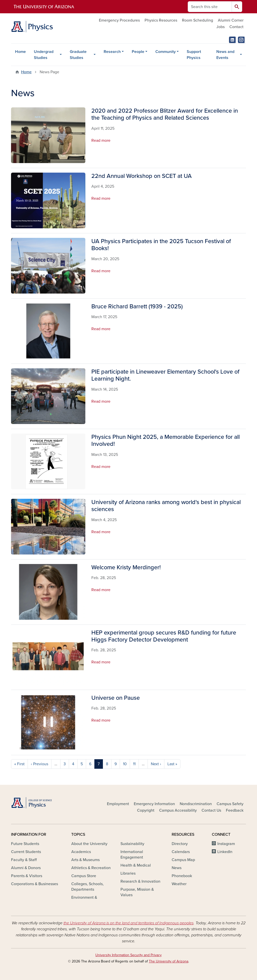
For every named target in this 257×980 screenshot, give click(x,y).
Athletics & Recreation (91, 868)
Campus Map (183, 860)
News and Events (225, 55)
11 (134, 764)
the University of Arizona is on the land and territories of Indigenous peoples (128, 923)
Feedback (235, 810)
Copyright (146, 810)
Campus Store (84, 876)
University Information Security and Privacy (128, 955)
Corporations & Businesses (35, 884)
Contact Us (211, 810)
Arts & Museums (85, 860)
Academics (81, 852)
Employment (118, 804)
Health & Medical (136, 865)
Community (166, 52)
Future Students (25, 844)
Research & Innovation (140, 881)
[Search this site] (210, 7)
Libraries (128, 873)
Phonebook (182, 876)
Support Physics (194, 55)
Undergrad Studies (44, 55)
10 (125, 764)
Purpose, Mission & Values (137, 892)
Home (20, 52)
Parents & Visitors (27, 876)
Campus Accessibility (178, 810)
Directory (180, 844)
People (138, 52)
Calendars (181, 852)
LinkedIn (225, 852)
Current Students (26, 852)
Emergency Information (154, 804)
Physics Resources (161, 20)
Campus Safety (230, 804)
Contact (236, 27)
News (177, 868)
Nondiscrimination (196, 804)
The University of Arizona (169, 961)
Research (112, 52)
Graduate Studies (78, 55)
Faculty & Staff (24, 860)
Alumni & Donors (26, 868)
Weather (179, 884)
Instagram (226, 844)
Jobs (220, 27)
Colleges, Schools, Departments (87, 887)
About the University (89, 844)
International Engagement (132, 855)
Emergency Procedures (119, 20)
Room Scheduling (198, 20)
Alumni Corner (231, 20)
